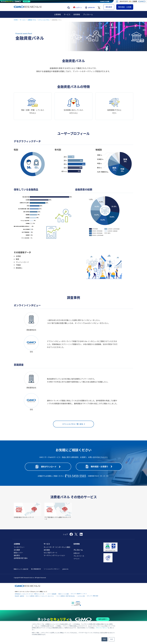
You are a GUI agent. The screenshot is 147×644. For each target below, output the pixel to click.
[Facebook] (71, 537)
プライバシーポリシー (102, 628)
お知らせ (77, 556)
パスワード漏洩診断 (52, 597)
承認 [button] (104, 639)
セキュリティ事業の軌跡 (92, 599)
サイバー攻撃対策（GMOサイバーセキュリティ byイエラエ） (40, 599)
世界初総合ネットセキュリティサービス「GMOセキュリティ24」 (30, 597)
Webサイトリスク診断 (63, 597)
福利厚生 (17, 558)
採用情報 (77, 17)
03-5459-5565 (77, 479)
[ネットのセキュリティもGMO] (16, 1)
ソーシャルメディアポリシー (52, 572)
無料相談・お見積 (125, 8)
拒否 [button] (112, 639)
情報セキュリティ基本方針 (21, 572)
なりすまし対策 (81, 599)
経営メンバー (18, 555)
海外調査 (47, 553)
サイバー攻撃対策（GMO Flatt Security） (66, 599)
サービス (67, 17)
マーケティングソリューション (54, 558)
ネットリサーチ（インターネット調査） (57, 550)
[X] (76, 537)
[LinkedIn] (81, 537)
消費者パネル (32, 22)
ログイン (79, 9)
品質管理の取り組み (21, 561)
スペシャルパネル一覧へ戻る (73, 427)
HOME (16, 22)
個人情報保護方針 (36, 572)
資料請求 (109, 8)
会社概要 (17, 553)
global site (91, 9)
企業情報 (57, 17)
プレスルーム (88, 17)
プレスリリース (79, 559)
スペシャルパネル (44, 22)
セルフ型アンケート (51, 555)
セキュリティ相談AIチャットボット (79, 596)
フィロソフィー (19, 550)
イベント (77, 561)
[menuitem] (57, 17)
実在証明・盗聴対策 (19, 599)
